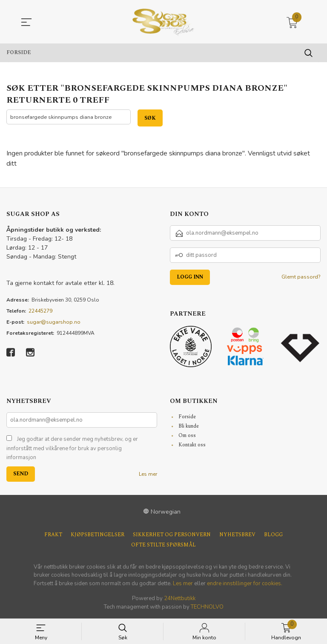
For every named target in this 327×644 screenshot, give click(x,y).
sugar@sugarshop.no (54, 322)
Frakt (53, 535)
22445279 (40, 311)
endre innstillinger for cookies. (245, 584)
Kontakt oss (192, 445)
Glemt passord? (301, 277)
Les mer (148, 474)
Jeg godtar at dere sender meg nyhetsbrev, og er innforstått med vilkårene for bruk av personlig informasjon (72, 449)
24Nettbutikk (180, 599)
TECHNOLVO (207, 607)
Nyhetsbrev (237, 535)
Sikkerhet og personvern (172, 535)
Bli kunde (189, 427)
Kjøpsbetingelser (98, 535)
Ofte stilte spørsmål (163, 545)
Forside (187, 417)
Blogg (273, 535)
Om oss (187, 436)
